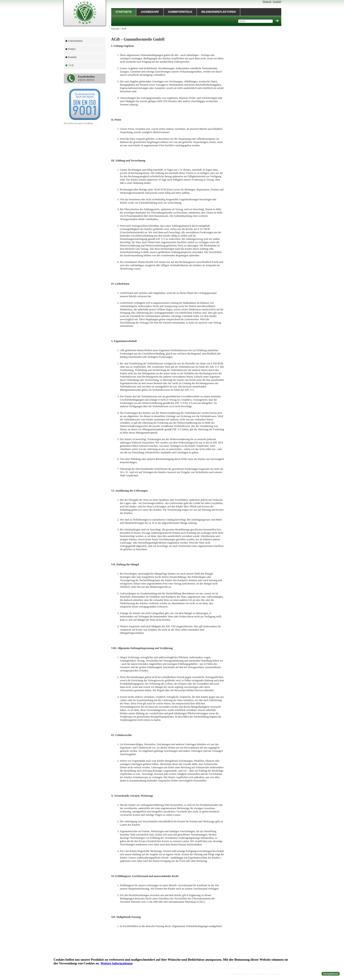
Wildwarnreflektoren (218, 12)
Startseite (124, 12)
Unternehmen (75, 41)
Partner (72, 49)
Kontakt (73, 57)
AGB (71, 65)
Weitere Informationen (117, 963)
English (277, 2)
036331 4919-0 (87, 78)
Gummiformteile (180, 12)
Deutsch (267, 2)
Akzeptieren (331, 974)
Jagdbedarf (150, 12)
